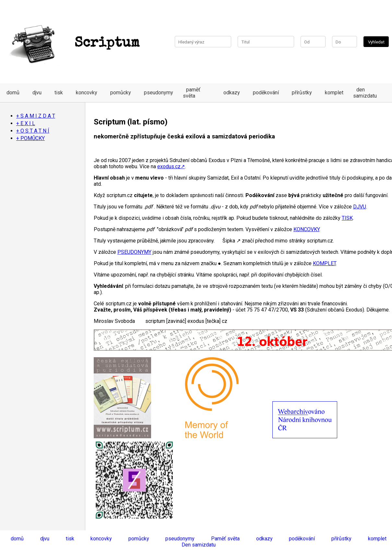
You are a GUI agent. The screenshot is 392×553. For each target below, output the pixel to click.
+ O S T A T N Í (33, 131)
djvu (37, 93)
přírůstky (302, 93)
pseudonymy (159, 93)
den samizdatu (365, 93)
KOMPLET (324, 263)
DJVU (360, 207)
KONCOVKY (306, 229)
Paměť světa (225, 539)
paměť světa (192, 93)
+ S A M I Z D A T (36, 116)
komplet (334, 93)
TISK (347, 218)
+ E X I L (26, 123)
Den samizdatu (199, 545)
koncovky (87, 93)
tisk (59, 93)
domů (13, 93)
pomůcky (121, 93)
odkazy (232, 93)
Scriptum (73, 43)
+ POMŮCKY (30, 138)
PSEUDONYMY (134, 252)
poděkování (266, 93)
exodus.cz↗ (171, 166)
